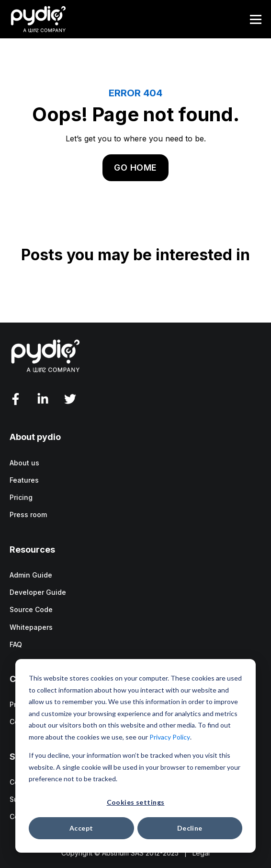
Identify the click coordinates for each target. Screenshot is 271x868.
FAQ (16, 644)
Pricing (21, 497)
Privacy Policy (170, 737)
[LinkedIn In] (43, 399)
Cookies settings (136, 802)
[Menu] (256, 19)
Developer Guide (38, 592)
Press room (28, 515)
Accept (81, 828)
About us (24, 463)
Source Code (31, 609)
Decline (190, 828)
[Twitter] (70, 399)
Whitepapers (31, 627)
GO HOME (135, 168)
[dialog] (135, 756)
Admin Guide (31, 575)
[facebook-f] (16, 399)
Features (24, 480)
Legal (201, 853)
